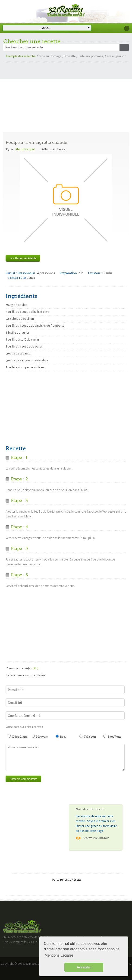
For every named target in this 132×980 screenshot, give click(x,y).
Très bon (88, 736)
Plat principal (25, 149)
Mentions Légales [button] (59, 955)
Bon (61, 736)
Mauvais (40, 736)
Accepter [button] (84, 967)
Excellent (112, 736)
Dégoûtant (17, 736)
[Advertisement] (66, 95)
